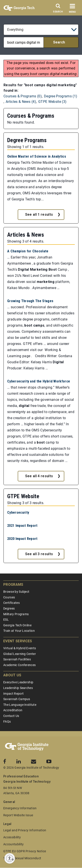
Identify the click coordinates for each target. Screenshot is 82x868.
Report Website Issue (18, 815)
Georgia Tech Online (17, 625)
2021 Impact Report (22, 526)
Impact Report (13, 694)
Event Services (18, 641)
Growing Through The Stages (30, 301)
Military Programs (16, 614)
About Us (12, 675)
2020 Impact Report (22, 539)
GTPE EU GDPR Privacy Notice (25, 851)
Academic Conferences (19, 665)
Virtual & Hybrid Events (20, 648)
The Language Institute (20, 705)
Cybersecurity (18, 512)
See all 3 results (39, 554)
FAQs (7, 722)
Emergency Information (20, 808)
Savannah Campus (17, 699)
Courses (9, 597)
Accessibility (12, 837)
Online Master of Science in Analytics (37, 156)
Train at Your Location (19, 631)
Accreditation (13, 710)
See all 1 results (39, 214)
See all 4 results (39, 476)
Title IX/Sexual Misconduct (22, 858)
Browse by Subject (16, 592)
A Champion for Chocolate (28, 251)
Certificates (11, 603)
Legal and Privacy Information (25, 830)
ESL (6, 620)
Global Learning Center (20, 654)
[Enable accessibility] (10, 858)
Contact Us (11, 716)
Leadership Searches (18, 688)
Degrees (9, 608)
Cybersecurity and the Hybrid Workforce (39, 381)
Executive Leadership (18, 682)
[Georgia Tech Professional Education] (27, 747)
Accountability (13, 844)
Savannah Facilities (17, 659)
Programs (13, 585)
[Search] (58, 9)
